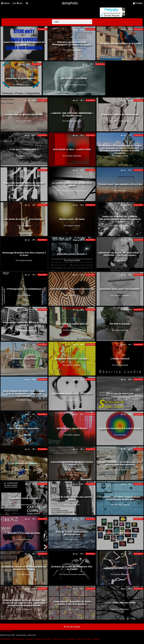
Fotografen (47, 639)
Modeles (96, 639)
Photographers (18, 639)
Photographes (6, 639)
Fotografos (29, 639)
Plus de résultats (72, 627)
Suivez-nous (32, 635)
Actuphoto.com (7, 631)
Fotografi (38, 639)
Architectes (71, 639)
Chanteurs (88, 639)
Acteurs (79, 639)
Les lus (17, 3)
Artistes (63, 639)
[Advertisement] (59, 23)
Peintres (55, 639)
